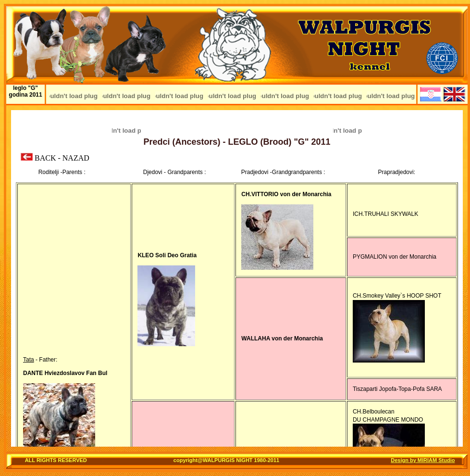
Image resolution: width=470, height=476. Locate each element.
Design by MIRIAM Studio (423, 460)
